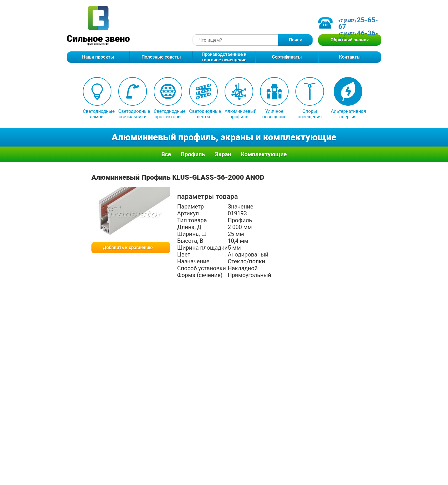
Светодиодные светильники (133, 98)
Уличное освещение (274, 98)
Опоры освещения (310, 98)
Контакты (350, 57)
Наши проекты (98, 57)
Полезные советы (161, 57)
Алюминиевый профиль (239, 98)
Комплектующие (264, 154)
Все (166, 154)
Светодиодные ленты (203, 98)
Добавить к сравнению (128, 247)
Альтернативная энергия (348, 98)
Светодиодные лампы (97, 98)
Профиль (193, 154)
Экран (223, 154)
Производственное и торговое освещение (224, 57)
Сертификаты (287, 57)
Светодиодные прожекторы (168, 98)
